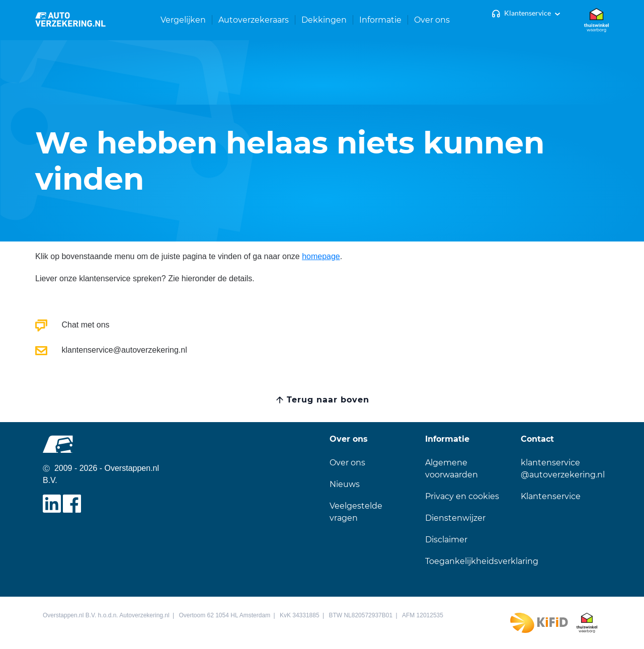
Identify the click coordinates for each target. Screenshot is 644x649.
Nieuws (345, 484)
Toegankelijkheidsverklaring (482, 561)
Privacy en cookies (462, 496)
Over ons (347, 463)
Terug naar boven (328, 400)
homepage (321, 256)
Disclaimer (446, 540)
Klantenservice (528, 13)
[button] (183, 20)
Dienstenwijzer (455, 518)
